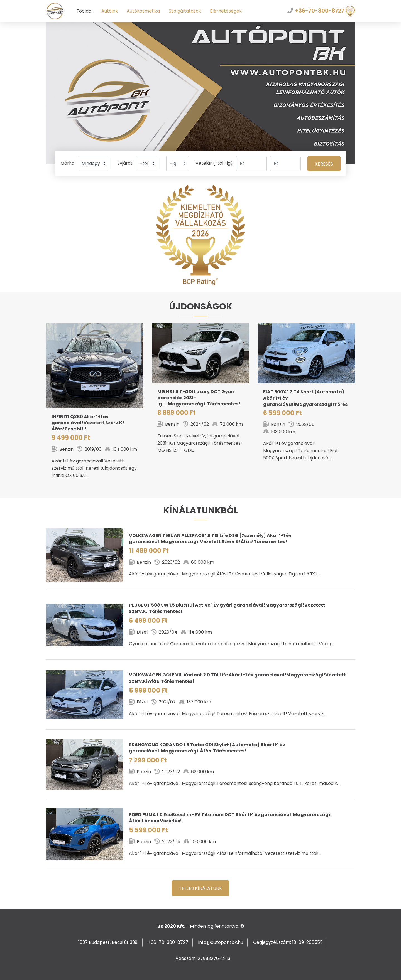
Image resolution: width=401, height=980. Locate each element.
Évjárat (125, 163)
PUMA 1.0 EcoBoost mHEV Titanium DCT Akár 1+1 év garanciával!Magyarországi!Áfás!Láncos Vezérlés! (200, 834)
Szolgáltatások (185, 11)
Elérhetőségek (226, 11)
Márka (67, 163)
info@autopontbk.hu (221, 942)
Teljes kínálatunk (200, 888)
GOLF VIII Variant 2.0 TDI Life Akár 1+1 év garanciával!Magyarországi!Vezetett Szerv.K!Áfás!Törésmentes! (200, 695)
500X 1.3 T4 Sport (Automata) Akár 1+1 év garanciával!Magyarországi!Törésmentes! (306, 398)
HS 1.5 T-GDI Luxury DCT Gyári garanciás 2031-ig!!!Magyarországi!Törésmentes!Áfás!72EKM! (200, 395)
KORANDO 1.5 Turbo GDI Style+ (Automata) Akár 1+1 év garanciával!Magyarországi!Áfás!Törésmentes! (200, 764)
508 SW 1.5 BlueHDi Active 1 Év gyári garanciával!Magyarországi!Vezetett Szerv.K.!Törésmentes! (200, 625)
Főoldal (85, 11)
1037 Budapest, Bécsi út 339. (108, 942)
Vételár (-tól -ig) (214, 163)
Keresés (324, 164)
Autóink (110, 11)
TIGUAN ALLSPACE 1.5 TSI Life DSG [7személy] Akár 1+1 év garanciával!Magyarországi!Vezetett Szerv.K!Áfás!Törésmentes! (200, 555)
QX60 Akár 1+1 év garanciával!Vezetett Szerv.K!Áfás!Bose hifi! (95, 407)
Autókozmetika (143, 11)
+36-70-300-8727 (320, 11)
